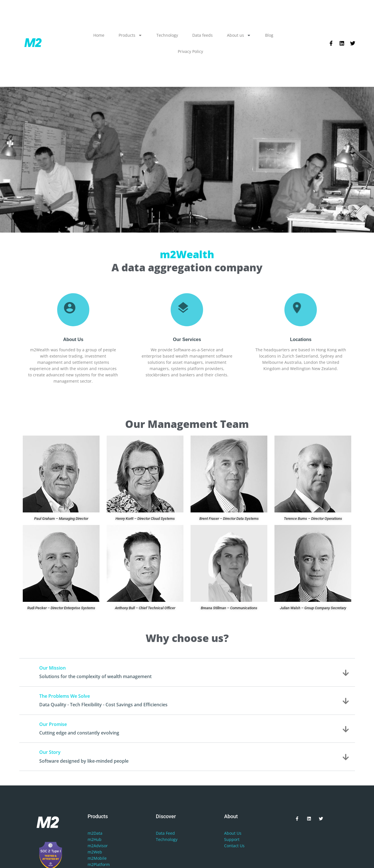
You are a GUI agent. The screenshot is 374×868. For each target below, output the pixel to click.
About (230, 833)
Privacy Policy (190, 51)
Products (130, 35)
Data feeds (203, 35)
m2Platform (99, 864)
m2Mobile (97, 858)
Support (232, 839)
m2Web (95, 852)
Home (99, 35)
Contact (231, 846)
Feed (170, 833)
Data (160, 833)
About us (239, 35)
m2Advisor (98, 846)
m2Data (95, 833)
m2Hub (95, 839)
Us (239, 833)
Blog (269, 35)
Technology (167, 35)
